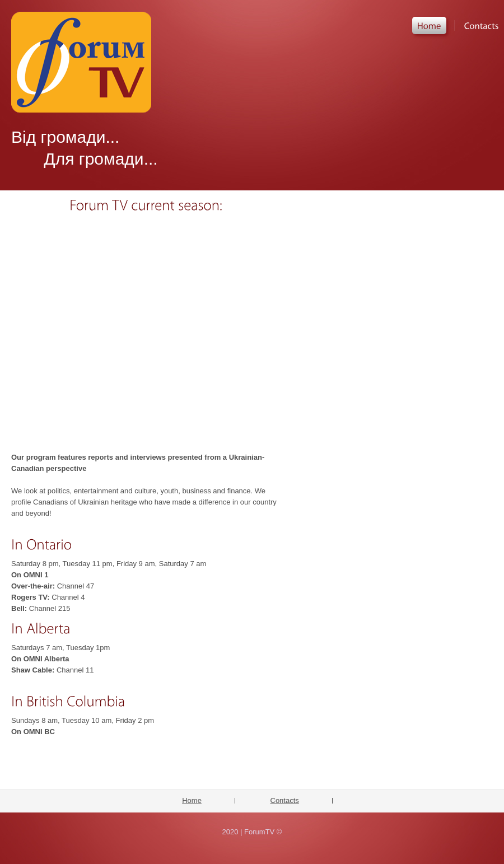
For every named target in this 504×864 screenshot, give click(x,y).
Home (192, 800)
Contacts (285, 800)
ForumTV (81, 62)
